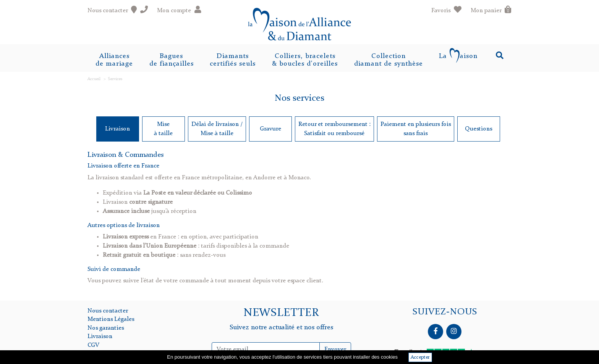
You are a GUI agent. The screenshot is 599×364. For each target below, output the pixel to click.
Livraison (100, 337)
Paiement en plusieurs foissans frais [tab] (416, 129)
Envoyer (335, 350)
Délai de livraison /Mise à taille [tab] (217, 129)
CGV (93, 345)
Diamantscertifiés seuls (233, 60)
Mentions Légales (111, 319)
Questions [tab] (478, 129)
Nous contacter (108, 311)
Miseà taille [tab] (163, 129)
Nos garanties (106, 328)
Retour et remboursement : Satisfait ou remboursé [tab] (334, 129)
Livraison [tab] (117, 129)
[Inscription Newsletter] (266, 350)
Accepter (420, 357)
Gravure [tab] (270, 129)
